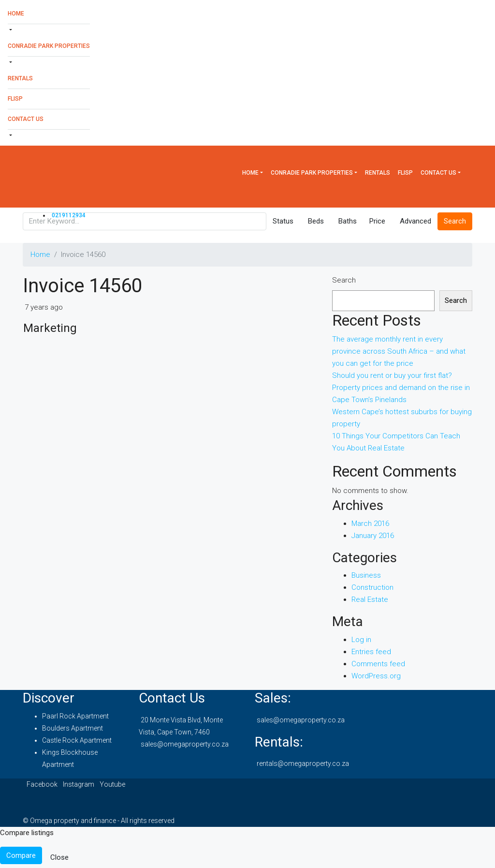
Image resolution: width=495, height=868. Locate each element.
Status (283, 221)
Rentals (20, 78)
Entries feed (371, 652)
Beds (316, 221)
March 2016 (370, 524)
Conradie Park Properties (49, 46)
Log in (361, 640)
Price (377, 221)
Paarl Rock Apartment (75, 716)
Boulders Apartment (73, 728)
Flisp (15, 99)
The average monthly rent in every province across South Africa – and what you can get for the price (399, 351)
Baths (348, 221)
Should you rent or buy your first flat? (392, 375)
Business (366, 575)
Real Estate (370, 599)
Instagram (79, 784)
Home (16, 14)
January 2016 (373, 536)
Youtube (112, 784)
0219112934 (69, 215)
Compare (21, 855)
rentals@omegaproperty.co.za (303, 763)
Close (59, 857)
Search (344, 280)
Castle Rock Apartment (77, 740)
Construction (372, 587)
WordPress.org (376, 676)
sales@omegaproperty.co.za (185, 744)
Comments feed (378, 664)
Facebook (43, 784)
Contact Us (26, 119)
